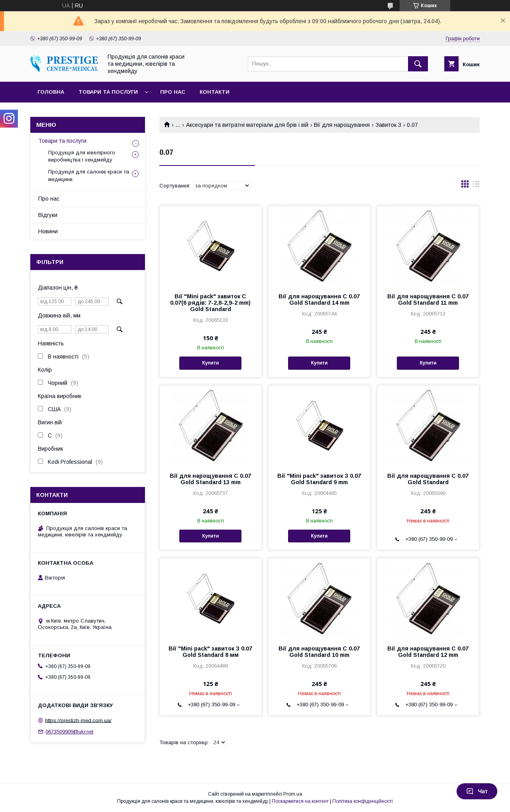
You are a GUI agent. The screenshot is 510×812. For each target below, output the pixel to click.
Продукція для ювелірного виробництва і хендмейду (82, 156)
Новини (48, 231)
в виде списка (476, 186)
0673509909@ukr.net (69, 732)
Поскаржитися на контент (300, 801)
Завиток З (388, 125)
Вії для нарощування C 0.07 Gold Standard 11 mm (428, 300)
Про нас (173, 92)
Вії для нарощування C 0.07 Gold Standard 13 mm (210, 479)
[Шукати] (418, 64)
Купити (210, 363)
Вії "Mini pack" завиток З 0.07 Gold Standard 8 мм (210, 652)
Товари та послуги (108, 92)
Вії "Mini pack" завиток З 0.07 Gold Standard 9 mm (319, 479)
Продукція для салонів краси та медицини (89, 175)
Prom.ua (293, 794)
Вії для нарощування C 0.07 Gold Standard (428, 479)
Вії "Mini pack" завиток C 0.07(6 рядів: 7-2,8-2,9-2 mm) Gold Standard (210, 303)
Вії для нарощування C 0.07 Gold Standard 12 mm (428, 652)
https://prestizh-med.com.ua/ (78, 720)
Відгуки (48, 215)
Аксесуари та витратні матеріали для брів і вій (247, 125)
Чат (477, 791)
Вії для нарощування (342, 125)
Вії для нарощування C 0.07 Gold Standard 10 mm (319, 652)
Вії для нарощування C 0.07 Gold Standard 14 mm (319, 300)
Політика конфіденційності (363, 801)
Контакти (215, 92)
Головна (51, 92)
